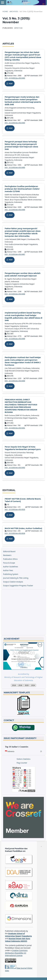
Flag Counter (22, 763)
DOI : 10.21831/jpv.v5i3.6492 (15, 468)
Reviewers (7, 555)
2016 (14, 685)
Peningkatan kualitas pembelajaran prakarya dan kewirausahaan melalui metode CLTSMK (22, 189)
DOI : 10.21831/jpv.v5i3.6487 (15, 254)
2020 (27, 685)
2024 (33, 685)
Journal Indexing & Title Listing (16, 578)
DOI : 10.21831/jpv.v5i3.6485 (15, 168)
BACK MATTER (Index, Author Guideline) (23, 528)
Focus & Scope (9, 563)
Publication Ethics (10, 559)
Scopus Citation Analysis (13, 582)
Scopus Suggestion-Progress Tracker (18, 586)
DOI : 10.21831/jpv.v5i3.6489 (15, 339)
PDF (10, 84)
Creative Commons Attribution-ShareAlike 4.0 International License (16, 953)
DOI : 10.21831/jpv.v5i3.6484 (15, 123)
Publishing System (11, 574)
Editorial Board (9, 551)
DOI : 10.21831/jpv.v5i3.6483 (15, 78)
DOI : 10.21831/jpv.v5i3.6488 (15, 294)
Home (5, 11)
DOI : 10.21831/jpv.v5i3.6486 (15, 210)
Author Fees (8, 570)
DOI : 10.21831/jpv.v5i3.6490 (15, 381)
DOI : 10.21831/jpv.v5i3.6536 (15, 533)
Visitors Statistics (23, 759)
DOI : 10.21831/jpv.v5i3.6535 (15, 510)
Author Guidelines (11, 567)
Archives (14, 11)
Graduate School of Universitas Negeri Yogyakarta (18, 935)
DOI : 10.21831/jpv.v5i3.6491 (15, 428)
